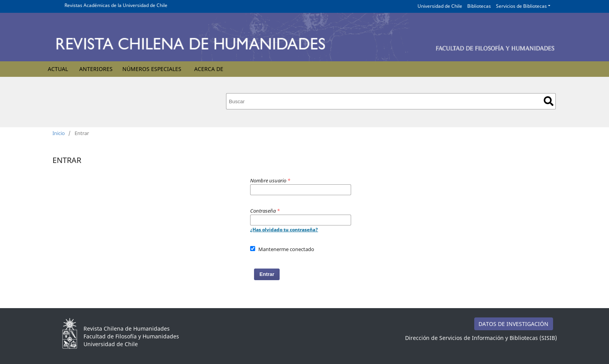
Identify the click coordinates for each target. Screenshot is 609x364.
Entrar (267, 274)
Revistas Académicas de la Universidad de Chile (116, 5)
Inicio (59, 133)
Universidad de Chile (440, 6)
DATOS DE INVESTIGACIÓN (513, 324)
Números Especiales (152, 69)
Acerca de (209, 69)
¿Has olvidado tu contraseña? (284, 230)
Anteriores (96, 69)
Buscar (549, 101)
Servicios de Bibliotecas (521, 6)
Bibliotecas (479, 6)
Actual (58, 69)
